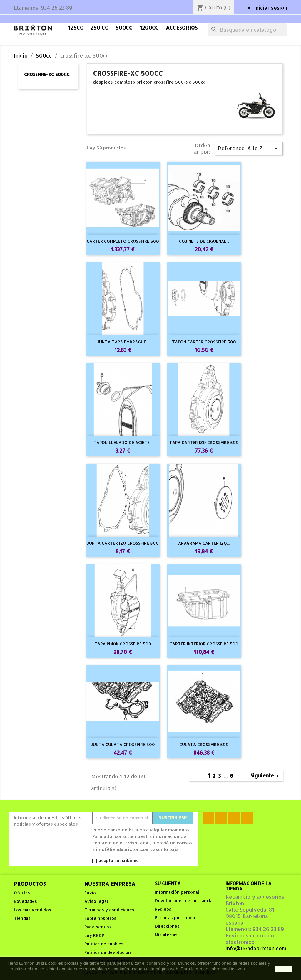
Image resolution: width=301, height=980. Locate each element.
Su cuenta (168, 883)
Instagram (247, 818)
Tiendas (22, 918)
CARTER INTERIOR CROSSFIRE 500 (204, 644)
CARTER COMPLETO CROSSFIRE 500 (123, 241)
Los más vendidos (32, 910)
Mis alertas (166, 935)
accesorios (182, 28)
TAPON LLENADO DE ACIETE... (123, 442)
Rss (221, 818)
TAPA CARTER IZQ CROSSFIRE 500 (204, 442)
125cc (76, 28)
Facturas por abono (175, 918)
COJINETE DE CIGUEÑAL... (204, 241)
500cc (124, 28)
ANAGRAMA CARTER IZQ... (204, 543)
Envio (90, 893)
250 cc (99, 28)
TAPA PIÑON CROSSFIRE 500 (123, 644)
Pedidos (163, 909)
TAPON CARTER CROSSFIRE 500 (204, 342)
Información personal (177, 892)
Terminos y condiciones (109, 910)
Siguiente (266, 776)
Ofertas (22, 893)
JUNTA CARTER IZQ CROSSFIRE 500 (123, 543)
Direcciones (167, 926)
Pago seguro (98, 927)
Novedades (25, 901)
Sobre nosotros (100, 918)
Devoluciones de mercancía (184, 901)
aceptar (284, 969)
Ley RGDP (94, 935)
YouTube (234, 818)
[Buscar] (248, 30)
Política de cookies (104, 944)
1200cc (149, 28)
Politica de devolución (108, 952)
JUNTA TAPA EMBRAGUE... (123, 342)
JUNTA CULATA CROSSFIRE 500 (123, 744)
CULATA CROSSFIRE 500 (204, 744)
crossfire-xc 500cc (47, 74)
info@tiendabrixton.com (256, 948)
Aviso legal (96, 901)
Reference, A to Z (249, 149)
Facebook (208, 818)
